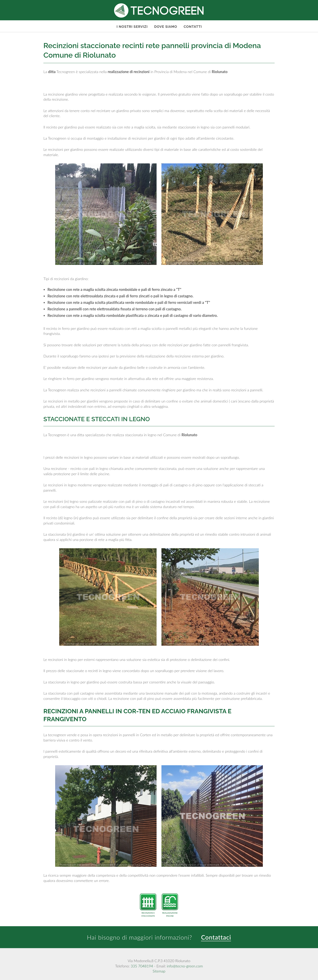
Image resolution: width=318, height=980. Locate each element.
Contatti (193, 27)
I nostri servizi (132, 27)
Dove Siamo (166, 27)
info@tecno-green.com (185, 966)
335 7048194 (142, 966)
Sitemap (159, 971)
